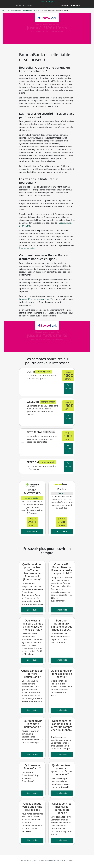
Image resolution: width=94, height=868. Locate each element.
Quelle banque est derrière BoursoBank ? (32, 674)
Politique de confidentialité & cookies (56, 861)
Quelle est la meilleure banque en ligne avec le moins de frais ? (32, 625)
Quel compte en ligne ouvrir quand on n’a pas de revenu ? (62, 770)
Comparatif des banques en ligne (34, 299)
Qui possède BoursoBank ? (32, 767)
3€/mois (62, 493)
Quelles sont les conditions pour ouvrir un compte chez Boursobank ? (62, 727)
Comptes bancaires (30, 10)
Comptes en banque (70, 5)
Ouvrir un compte (23, 5)
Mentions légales (29, 861)
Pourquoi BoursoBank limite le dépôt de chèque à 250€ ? (62, 625)
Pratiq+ (62, 489)
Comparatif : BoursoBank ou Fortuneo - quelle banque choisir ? (62, 569)
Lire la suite (32, 610)
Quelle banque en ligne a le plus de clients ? (62, 674)
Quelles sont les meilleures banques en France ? (62, 808)
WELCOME (33, 402)
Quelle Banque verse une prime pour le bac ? (32, 807)
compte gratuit (32, 498)
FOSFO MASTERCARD (32, 492)
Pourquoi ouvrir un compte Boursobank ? (32, 724)
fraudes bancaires (27, 248)
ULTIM (31, 372)
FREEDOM (33, 462)
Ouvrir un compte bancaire (11, 10)
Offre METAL (34, 432)
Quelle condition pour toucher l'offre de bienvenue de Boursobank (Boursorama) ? (32, 572)
